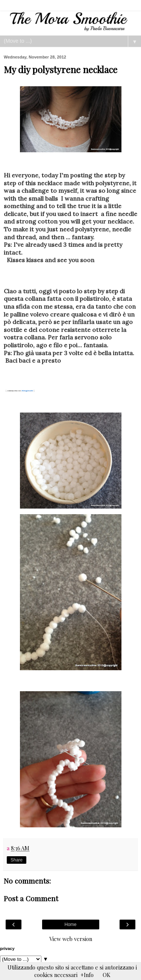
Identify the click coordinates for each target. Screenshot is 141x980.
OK (106, 975)
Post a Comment (31, 898)
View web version (71, 939)
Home (70, 924)
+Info (87, 975)
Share (17, 860)
